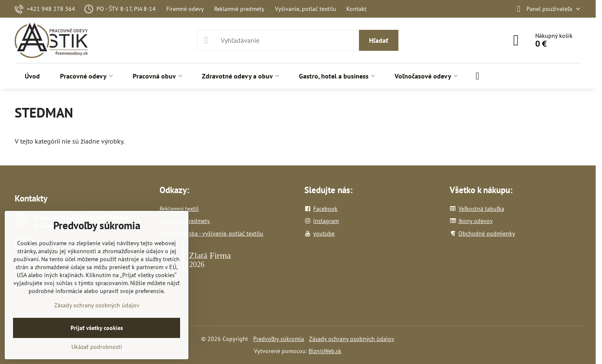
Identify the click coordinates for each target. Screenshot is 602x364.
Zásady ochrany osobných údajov (352, 339)
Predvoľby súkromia (279, 339)
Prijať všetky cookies (97, 328)
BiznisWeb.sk (325, 351)
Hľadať (379, 40)
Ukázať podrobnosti (97, 347)
